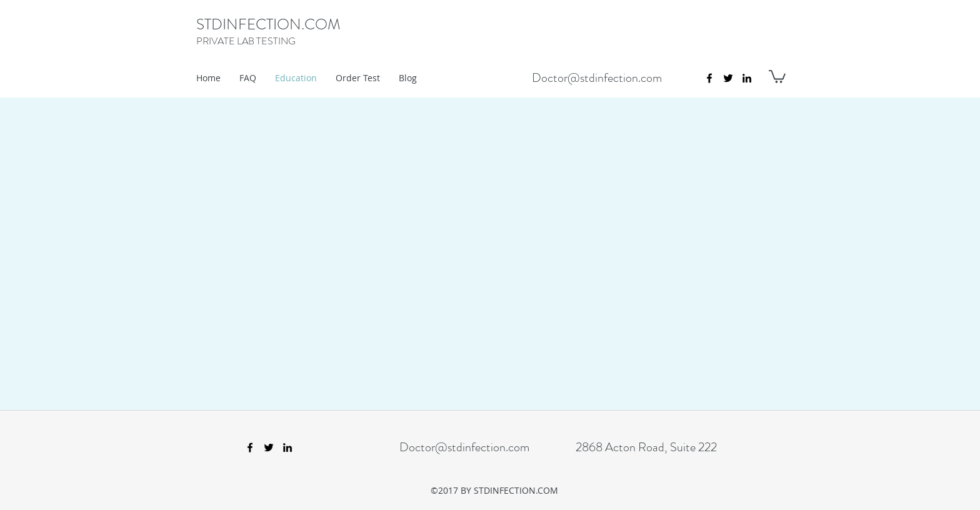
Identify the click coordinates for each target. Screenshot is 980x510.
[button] (777, 76)
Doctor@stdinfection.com (597, 78)
